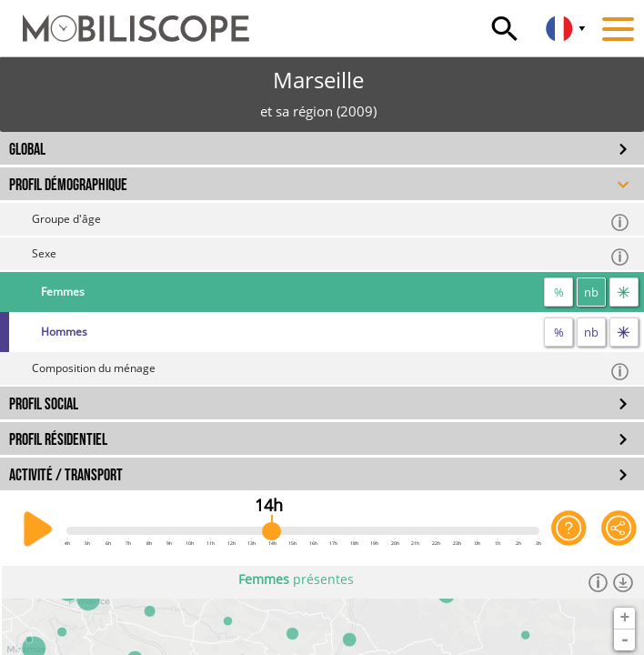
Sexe (331, 256)
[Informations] (598, 582)
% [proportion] (559, 292)
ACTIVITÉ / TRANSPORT (66, 475)
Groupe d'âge (331, 222)
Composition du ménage (331, 371)
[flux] (624, 292)
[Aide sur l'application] (569, 529)
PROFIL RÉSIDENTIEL (58, 440)
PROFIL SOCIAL (44, 404)
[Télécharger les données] (623, 582)
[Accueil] (125, 20)
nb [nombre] (591, 292)
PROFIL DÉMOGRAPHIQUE (68, 185)
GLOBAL (27, 150)
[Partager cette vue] (619, 529)
